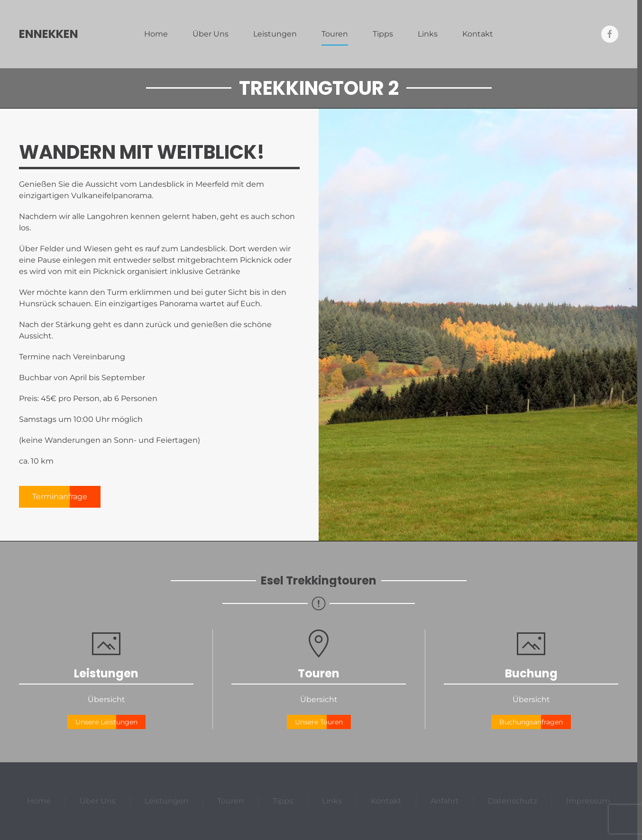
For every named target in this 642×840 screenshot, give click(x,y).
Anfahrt (445, 801)
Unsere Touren (319, 722)
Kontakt (386, 801)
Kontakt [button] (478, 34)
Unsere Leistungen (106, 722)
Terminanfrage (60, 497)
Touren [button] (335, 34)
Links (428, 34)
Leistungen (275, 34)
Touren (230, 801)
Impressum (588, 801)
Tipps (383, 34)
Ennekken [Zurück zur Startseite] (49, 34)
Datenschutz (513, 801)
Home (156, 34)
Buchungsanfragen (531, 722)
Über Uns (211, 34)
